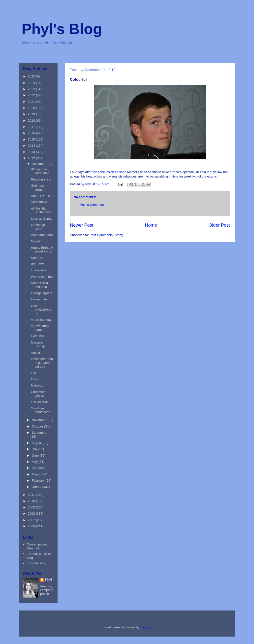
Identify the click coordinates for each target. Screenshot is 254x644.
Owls (34, 379)
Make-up (37, 385)
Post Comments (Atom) (107, 235)
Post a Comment (92, 205)
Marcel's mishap (38, 344)
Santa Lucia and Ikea (39, 285)
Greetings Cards (38, 227)
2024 (32, 83)
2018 (32, 121)
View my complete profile (47, 590)
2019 (32, 114)
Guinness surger (38, 188)
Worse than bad (42, 277)
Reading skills (41, 179)
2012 (32, 158)
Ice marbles (39, 299)
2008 (32, 514)
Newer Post (82, 225)
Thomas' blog (36, 563)
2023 (32, 89)
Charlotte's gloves (38, 394)
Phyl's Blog (62, 29)
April (35, 468)
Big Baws (37, 264)
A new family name (40, 328)
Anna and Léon (42, 235)
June (36, 455)
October (38, 426)
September (40, 433)
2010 (32, 501)
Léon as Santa (41, 219)
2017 (32, 127)
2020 (32, 108)
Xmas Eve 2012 (42, 196)
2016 (32, 133)
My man (36, 241)
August (37, 443)
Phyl (48, 580)
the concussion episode (109, 172)
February (39, 481)
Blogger (146, 627)
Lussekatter (39, 270)
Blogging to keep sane (40, 171)
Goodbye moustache (41, 410)
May (35, 462)
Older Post (219, 225)
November (40, 420)
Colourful (37, 336)
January (38, 487)
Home (151, 225)
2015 (32, 139)
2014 (32, 146)
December (40, 164)
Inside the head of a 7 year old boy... (42, 363)
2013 (32, 152)
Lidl (33, 373)
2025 (32, 76)
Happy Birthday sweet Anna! (42, 250)
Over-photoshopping (41, 310)
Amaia (35, 353)
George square (42, 293)
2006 (32, 526)
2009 (32, 507)
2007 (32, 520)
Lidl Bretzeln (40, 402)
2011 (32, 495)
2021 (32, 102)
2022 (32, 95)
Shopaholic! (39, 202)
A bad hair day (41, 320)
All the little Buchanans (41, 210)
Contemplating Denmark (37, 546)
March (37, 474)
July (35, 449)
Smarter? (37, 258)
